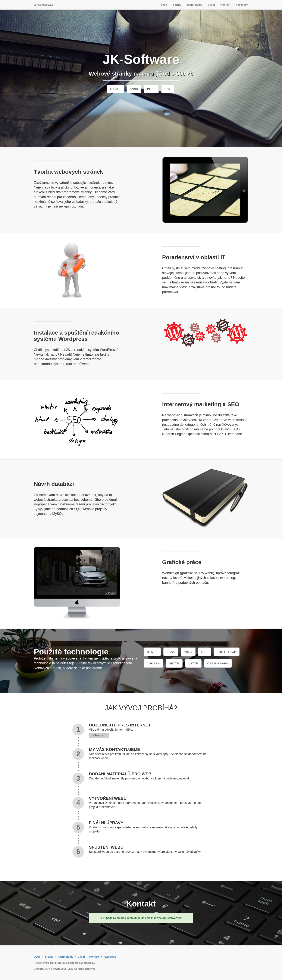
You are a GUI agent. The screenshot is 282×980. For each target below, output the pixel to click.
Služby (177, 5)
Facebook (242, 5)
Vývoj (211, 5)
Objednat (99, 735)
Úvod (164, 5)
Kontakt (225, 5)
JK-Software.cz (43, 5)
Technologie (194, 5)
